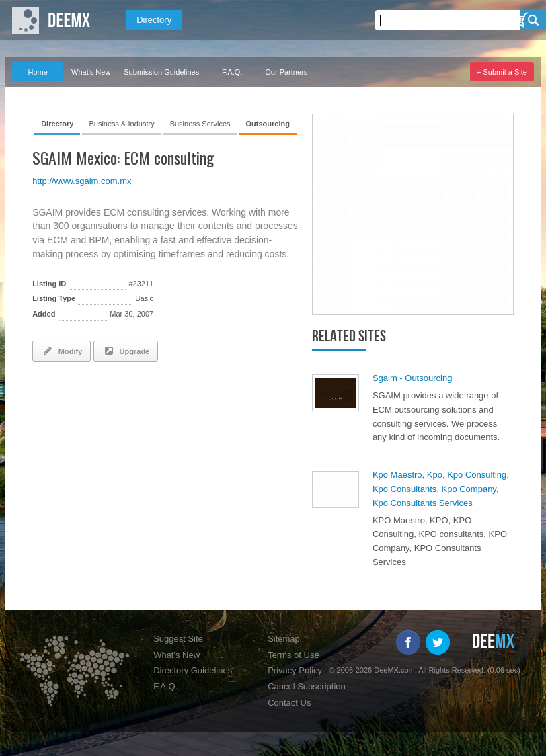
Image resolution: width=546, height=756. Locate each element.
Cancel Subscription (307, 686)
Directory (154, 20)
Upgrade (126, 351)
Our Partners (286, 72)
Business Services (200, 124)
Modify (62, 351)
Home (37, 72)
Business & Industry (121, 124)
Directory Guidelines (193, 670)
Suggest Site (178, 639)
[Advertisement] (190, 409)
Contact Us (289, 703)
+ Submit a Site (502, 72)
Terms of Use (294, 655)
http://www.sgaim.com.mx (82, 181)
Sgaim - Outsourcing (413, 378)
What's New (91, 72)
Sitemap (284, 639)
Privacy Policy (295, 670)
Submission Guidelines (161, 72)
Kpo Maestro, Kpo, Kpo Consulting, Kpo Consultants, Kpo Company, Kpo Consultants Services (441, 489)
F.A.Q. (232, 72)
